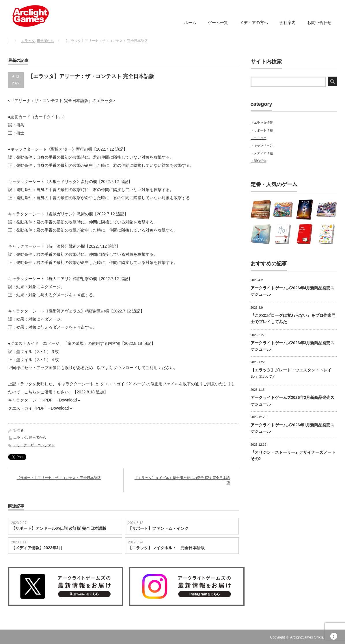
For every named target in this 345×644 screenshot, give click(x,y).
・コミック (259, 138)
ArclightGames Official (307, 637)
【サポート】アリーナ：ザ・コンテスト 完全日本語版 (59, 478)
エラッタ (20, 438)
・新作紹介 (259, 161)
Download (68, 400)
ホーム (190, 23)
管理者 (18, 430)
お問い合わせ (319, 23)
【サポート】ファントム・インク (158, 528)
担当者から (38, 438)
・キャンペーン (262, 145)
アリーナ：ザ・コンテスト (34, 445)
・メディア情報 (262, 153)
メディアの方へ (254, 23)
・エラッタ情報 (262, 123)
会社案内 (288, 23)
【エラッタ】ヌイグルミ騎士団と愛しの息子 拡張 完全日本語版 (182, 480)
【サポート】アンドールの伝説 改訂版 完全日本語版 (59, 528)
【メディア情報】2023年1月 (37, 548)
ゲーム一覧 (218, 23)
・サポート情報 (262, 130)
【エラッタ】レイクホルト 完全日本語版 (166, 548)
